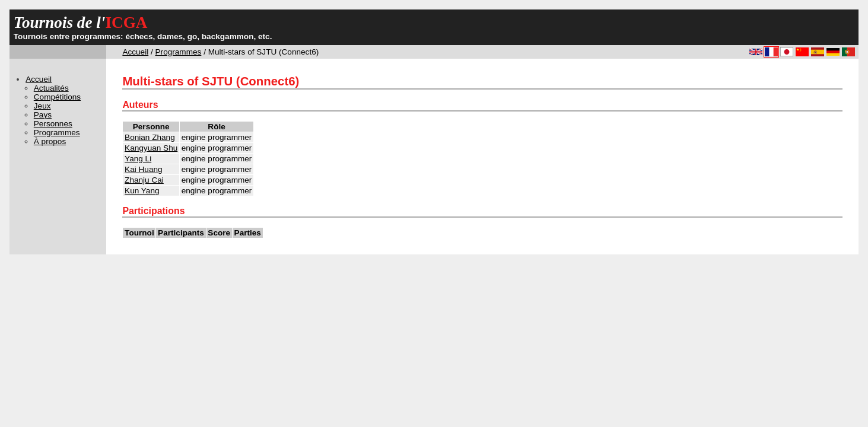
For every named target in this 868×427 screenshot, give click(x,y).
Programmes (179, 52)
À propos (50, 141)
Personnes (53, 124)
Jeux (42, 106)
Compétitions (57, 97)
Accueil (135, 52)
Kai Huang (143, 169)
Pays (43, 115)
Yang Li (138, 159)
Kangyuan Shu (151, 148)
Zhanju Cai (144, 180)
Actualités (51, 88)
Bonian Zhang (150, 137)
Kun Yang (142, 191)
